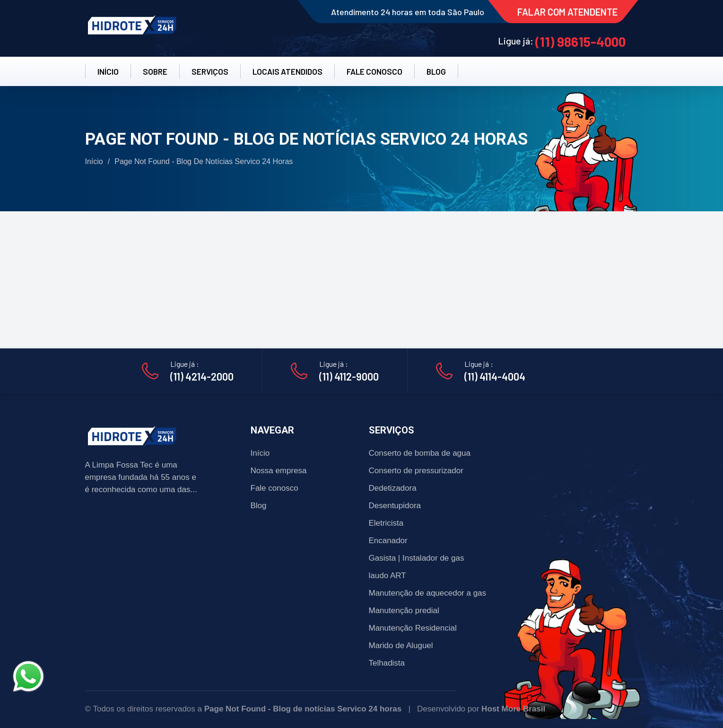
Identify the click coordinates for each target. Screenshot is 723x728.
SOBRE (155, 71)
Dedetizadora (393, 488)
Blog (259, 506)
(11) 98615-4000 (580, 42)
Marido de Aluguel (401, 646)
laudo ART (388, 576)
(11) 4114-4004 (495, 376)
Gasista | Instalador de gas (417, 558)
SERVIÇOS (210, 71)
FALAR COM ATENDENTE (567, 12)
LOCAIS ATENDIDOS (287, 71)
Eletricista (386, 523)
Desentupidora (395, 506)
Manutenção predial (404, 611)
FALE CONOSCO (375, 71)
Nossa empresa (279, 471)
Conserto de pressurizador (416, 471)
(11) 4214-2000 (202, 376)
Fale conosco (274, 488)
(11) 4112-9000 (349, 376)
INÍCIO (108, 71)
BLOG (436, 71)
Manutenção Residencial (413, 628)
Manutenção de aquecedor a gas (428, 593)
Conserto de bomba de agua (420, 453)
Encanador (388, 541)
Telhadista (387, 663)
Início (94, 161)
